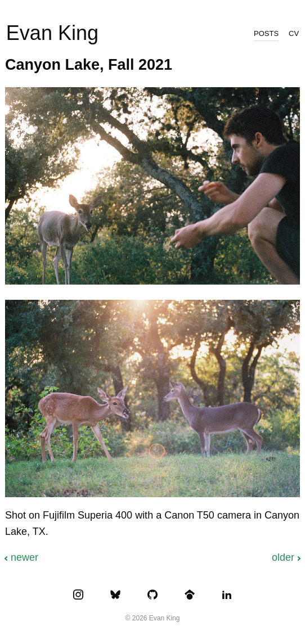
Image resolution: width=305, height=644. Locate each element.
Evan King (52, 33)
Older (283, 557)
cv (294, 33)
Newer (24, 557)
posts (266, 33)
